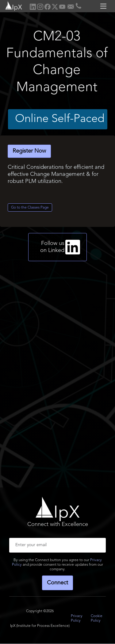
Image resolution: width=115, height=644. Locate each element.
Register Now (29, 151)
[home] (11, 5)
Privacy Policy (77, 618)
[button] (104, 6)
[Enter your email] (57, 545)
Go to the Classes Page (30, 208)
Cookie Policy (97, 618)
